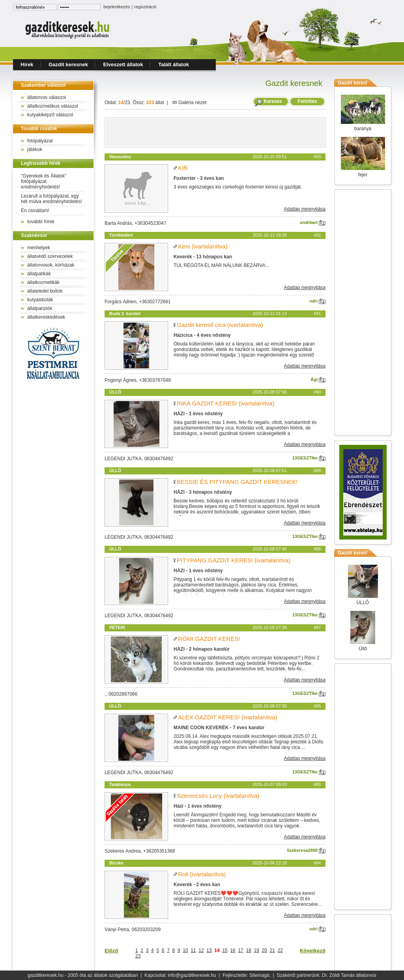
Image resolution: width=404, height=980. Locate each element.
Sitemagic (260, 975)
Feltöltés (307, 101)
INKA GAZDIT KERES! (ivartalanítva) (225, 403)
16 (233, 950)
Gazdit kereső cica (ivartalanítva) (220, 325)
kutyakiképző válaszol (50, 115)
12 (201, 950)
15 (225, 950)
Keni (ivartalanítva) (203, 246)
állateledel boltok (45, 291)
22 (280, 950)
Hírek (27, 64)
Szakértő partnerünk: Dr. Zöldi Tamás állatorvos (326, 975)
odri (317, 301)
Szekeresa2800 (306, 850)
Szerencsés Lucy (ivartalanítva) (218, 796)
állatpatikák (39, 274)
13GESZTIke (309, 458)
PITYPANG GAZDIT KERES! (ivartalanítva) (234, 560)
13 (209, 950)
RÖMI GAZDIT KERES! (209, 639)
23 (138, 956)
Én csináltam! (35, 211)
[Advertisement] (215, 133)
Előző (111, 951)
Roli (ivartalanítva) (202, 874)
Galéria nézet (189, 103)
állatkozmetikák (43, 282)
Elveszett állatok (123, 64)
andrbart (313, 222)
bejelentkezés (117, 7)
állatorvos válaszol (47, 97)
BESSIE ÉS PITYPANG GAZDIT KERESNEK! (237, 482)
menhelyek (39, 248)
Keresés (273, 101)
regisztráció (145, 7)
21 (272, 950)
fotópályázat (40, 141)
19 (257, 950)
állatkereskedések (46, 317)
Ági (318, 379)
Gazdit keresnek (68, 64)
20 (265, 950)
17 (240, 950)
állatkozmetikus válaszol (53, 106)
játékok (35, 149)
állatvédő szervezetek (50, 256)
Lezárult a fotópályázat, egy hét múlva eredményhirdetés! (51, 199)
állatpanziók (40, 308)
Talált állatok (174, 64)
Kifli (183, 168)
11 (193, 950)
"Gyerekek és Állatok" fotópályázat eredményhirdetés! (44, 181)
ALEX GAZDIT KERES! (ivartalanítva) (227, 717)
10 (185, 950)
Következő (313, 951)
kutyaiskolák (40, 300)
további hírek (41, 222)
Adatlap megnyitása (305, 209)
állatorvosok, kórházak (51, 265)
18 (248, 950)
